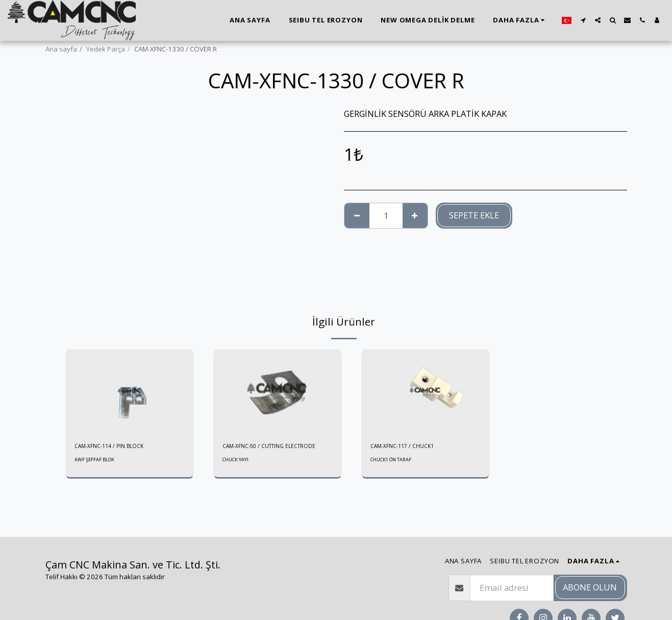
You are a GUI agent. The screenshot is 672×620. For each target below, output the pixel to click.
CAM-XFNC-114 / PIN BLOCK (117, 447)
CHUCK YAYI (238, 472)
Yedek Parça (106, 49)
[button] (583, 20)
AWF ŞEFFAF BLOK (98, 462)
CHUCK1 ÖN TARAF (395, 462)
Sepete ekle (474, 215)
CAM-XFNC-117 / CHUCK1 (409, 447)
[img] (130, 392)
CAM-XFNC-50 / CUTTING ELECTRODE (260, 452)
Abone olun (590, 587)
